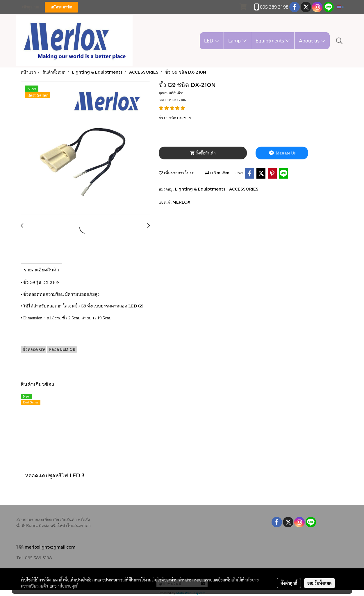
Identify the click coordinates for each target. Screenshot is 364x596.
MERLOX (181, 202)
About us (312, 41)
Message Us (282, 153)
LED (212, 41)
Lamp (237, 41)
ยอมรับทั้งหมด (320, 583)
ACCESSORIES (244, 189)
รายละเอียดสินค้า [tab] (41, 270)
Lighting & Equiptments (201, 189)
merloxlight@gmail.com (50, 547)
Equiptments (273, 41)
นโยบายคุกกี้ (68, 586)
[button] (339, 41)
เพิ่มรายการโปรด (177, 173)
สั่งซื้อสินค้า (203, 153)
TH (341, 7)
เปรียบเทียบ (218, 173)
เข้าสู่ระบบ (31, 7)
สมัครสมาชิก (61, 7)
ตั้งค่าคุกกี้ (289, 583)
